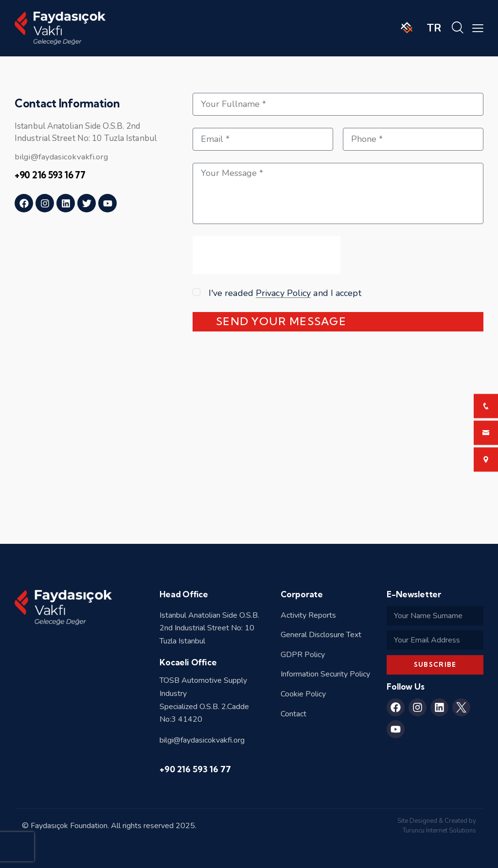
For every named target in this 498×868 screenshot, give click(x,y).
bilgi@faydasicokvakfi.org (62, 157)
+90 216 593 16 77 (195, 769)
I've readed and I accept (285, 293)
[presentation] (267, 260)
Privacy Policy (283, 293)
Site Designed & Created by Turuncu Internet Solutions (437, 826)
